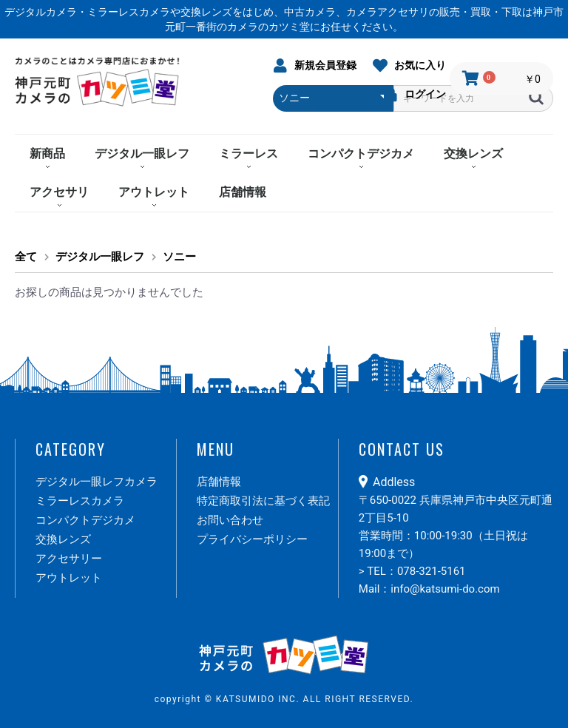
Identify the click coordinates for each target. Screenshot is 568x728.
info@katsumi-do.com (445, 589)
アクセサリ (59, 192)
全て (26, 257)
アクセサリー (69, 559)
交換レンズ (473, 154)
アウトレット (154, 192)
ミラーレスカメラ (80, 501)
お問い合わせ (230, 520)
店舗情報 (243, 192)
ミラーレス (248, 154)
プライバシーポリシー (252, 539)
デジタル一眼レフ (142, 154)
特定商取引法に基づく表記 (263, 501)
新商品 (47, 154)
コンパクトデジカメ (361, 154)
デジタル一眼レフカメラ (97, 482)
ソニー (179, 257)
